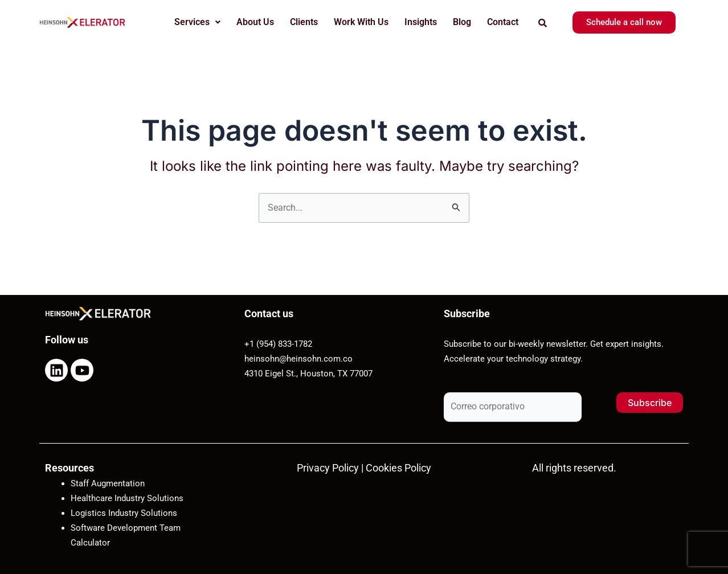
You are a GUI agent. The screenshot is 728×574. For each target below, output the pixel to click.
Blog (462, 22)
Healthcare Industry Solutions (127, 498)
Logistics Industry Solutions (124, 513)
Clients (304, 22)
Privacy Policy (328, 468)
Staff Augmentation (108, 483)
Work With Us (361, 22)
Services (197, 22)
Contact (503, 22)
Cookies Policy (398, 468)
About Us (255, 22)
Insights (421, 22)
